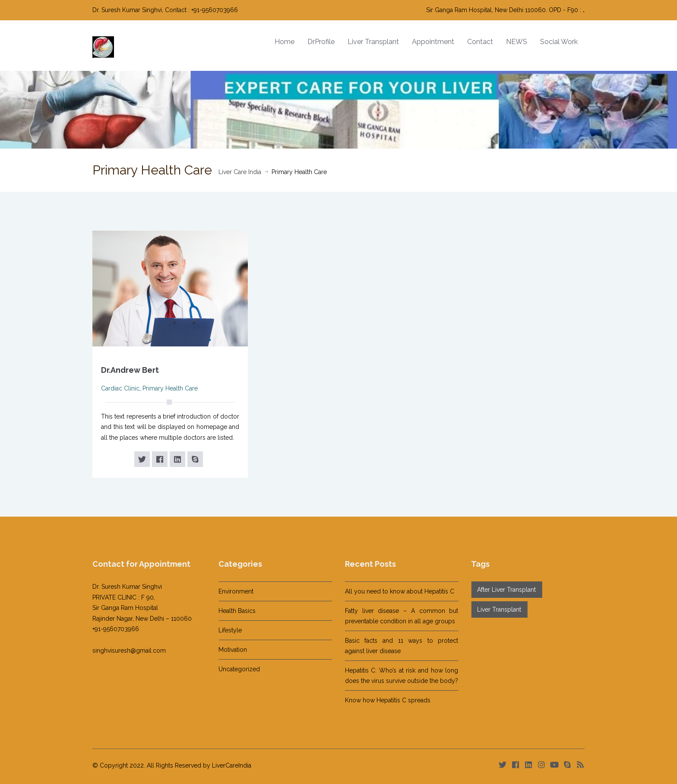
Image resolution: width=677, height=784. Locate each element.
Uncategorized (232, 669)
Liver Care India (240, 172)
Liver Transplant (373, 42)
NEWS (517, 42)
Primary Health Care (170, 388)
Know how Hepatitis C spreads (381, 700)
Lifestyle (223, 630)
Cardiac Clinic (120, 388)
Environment (229, 591)
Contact (480, 42)
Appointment (433, 42)
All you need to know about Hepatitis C (393, 591)
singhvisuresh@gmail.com (122, 651)
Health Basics (230, 611)
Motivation (226, 650)
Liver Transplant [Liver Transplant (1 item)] (492, 609)
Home (285, 42)
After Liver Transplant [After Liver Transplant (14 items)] (500, 590)
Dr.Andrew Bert (130, 370)
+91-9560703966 (109, 629)
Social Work (559, 42)
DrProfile (321, 42)
